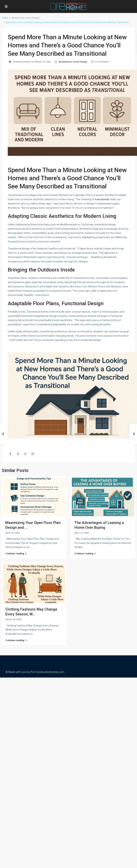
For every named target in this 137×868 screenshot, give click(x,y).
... (31, 547)
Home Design (32, 18)
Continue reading (16, 553)
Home (5, 18)
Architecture (18, 18)
